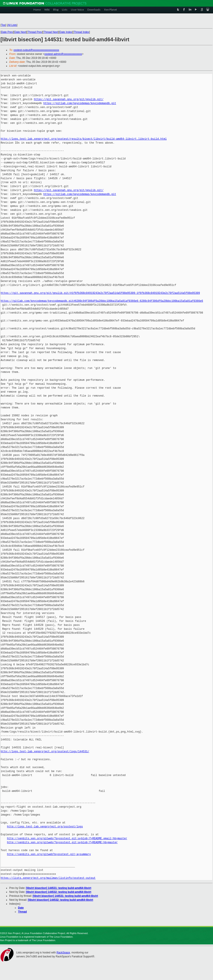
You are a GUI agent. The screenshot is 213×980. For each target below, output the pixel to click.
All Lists (12, 25)
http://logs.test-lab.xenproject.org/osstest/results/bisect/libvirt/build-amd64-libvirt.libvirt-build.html (84, 139)
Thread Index (82, 32)
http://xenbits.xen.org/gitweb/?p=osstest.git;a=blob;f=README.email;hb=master (67, 838)
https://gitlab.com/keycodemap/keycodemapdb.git (80, 103)
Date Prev (7, 32)
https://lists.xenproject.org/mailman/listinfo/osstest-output (48, 878)
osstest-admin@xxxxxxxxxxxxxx (63, 54)
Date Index (66, 32)
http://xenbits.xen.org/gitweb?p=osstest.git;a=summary (49, 854)
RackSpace (63, 953)
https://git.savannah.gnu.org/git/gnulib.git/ (69, 99)
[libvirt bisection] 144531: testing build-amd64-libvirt (59, 888)
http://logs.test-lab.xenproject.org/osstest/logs (45, 827)
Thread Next (51, 32)
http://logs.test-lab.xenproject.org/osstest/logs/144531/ (45, 752)
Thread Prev (35, 32)
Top (3, 25)
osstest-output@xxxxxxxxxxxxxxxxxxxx (36, 50)
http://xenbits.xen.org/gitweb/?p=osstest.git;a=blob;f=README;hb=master (62, 842)
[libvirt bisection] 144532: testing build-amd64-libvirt (59, 892)
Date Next (20, 32)
